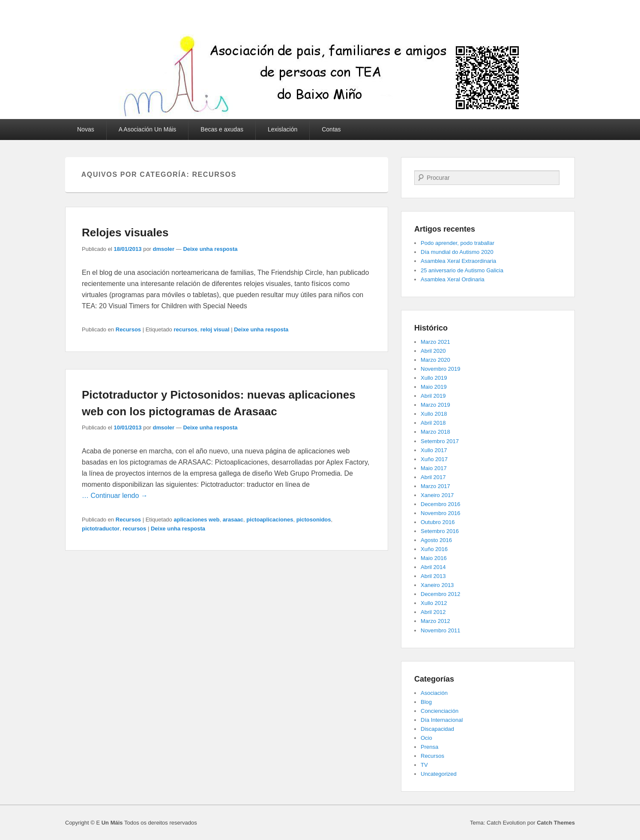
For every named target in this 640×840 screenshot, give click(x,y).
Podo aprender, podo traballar (458, 243)
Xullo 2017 (434, 450)
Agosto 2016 (436, 540)
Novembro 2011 (441, 630)
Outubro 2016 (438, 522)
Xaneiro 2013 (437, 585)
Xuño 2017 (434, 459)
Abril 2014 (433, 567)
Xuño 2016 (434, 549)
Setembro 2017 (440, 441)
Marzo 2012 (435, 621)
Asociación (434, 693)
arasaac (233, 520)
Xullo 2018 (434, 414)
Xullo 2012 (434, 603)
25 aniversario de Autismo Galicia (462, 270)
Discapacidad (437, 729)
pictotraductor (101, 529)
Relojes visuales (125, 232)
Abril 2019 (433, 396)
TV (424, 765)
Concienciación (440, 711)
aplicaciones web (196, 520)
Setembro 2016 (440, 531)
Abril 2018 (433, 423)
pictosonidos (314, 520)
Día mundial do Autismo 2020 (457, 252)
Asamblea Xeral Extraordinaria (458, 261)
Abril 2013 (433, 576)
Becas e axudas (222, 129)
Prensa (429, 747)
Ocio (426, 738)
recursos (185, 329)
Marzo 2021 (435, 342)
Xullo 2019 (434, 378)
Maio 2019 (434, 387)
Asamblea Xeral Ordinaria (453, 279)
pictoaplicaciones (270, 520)
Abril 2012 (433, 612)
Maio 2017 (434, 468)
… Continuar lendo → (115, 496)
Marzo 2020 (435, 360)
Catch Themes (556, 823)
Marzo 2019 (435, 405)
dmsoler (164, 249)
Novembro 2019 (441, 369)
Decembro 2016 (441, 504)
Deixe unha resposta (210, 249)
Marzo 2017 (435, 486)
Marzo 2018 (435, 432)
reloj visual (215, 329)
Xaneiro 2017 (437, 495)
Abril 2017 (433, 477)
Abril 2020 (433, 351)
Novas (86, 129)
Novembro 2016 (441, 513)
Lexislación (283, 129)
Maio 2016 (434, 558)
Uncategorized (439, 774)
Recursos (128, 329)
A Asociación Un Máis (148, 129)
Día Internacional (442, 720)
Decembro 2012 (441, 594)
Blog (426, 702)
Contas (331, 129)
